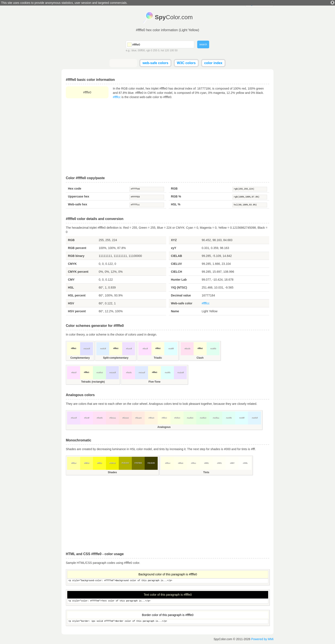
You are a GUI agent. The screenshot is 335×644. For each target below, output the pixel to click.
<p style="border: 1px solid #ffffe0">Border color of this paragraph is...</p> (168, 621)
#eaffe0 (190, 418)
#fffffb (245, 463)
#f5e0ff (74, 418)
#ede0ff (180, 372)
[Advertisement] (167, 138)
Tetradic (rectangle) (93, 382)
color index (213, 63)
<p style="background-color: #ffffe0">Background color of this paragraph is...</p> (168, 581)
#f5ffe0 (177, 418)
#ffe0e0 (125, 418)
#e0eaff (142, 372)
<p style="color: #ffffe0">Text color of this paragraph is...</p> (168, 601)
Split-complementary (116, 358)
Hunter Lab (179, 280)
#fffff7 (232, 463)
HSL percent (77, 295)
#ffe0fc (129, 372)
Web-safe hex (78, 204)
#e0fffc (167, 372)
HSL (71, 287)
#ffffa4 (74, 463)
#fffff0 (206, 463)
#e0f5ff (255, 418)
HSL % (176, 204)
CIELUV (176, 264)
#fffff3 (219, 463)
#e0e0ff (87, 348)
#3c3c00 (151, 463)
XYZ (174, 240)
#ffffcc (117, 97)
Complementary (80, 358)
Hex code (75, 189)
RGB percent (77, 248)
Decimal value (181, 295)
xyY (174, 248)
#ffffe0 (147, 189)
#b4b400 (125, 463)
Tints (206, 472)
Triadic (158, 358)
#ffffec (193, 463)
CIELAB (176, 256)
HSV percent (77, 311)
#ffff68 (86, 463)
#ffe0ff (145, 348)
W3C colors (186, 63)
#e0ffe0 (99, 372)
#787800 (138, 463)
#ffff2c (99, 463)
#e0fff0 (213, 348)
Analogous (164, 427)
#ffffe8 (180, 463)
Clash (200, 358)
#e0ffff (171, 348)
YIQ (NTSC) (179, 287)
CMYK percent (78, 272)
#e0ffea (216, 418)
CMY (71, 280)
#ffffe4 (167, 463)
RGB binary (76, 256)
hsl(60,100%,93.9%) (250, 205)
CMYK (72, 264)
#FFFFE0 (147, 197)
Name (175, 311)
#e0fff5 (229, 418)
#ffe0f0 (187, 348)
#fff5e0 (151, 418)
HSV (71, 303)
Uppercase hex (79, 196)
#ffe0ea (112, 418)
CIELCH (176, 272)
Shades (112, 472)
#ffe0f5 (99, 418)
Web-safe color (182, 303)
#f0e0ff (129, 348)
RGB (174, 189)
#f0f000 (112, 463)
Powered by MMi (262, 639)
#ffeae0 (138, 418)
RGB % (176, 196)
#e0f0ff (103, 348)
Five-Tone (154, 382)
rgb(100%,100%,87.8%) (250, 197)
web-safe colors (155, 63)
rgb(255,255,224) (250, 189)
